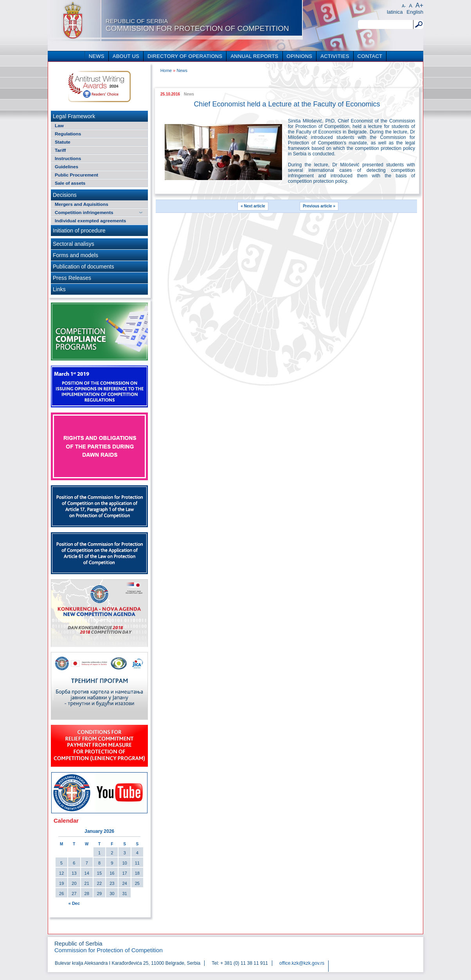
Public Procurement (76, 175)
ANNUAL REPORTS (254, 56)
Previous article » (319, 206)
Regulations (68, 134)
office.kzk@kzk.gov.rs (302, 963)
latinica (395, 12)
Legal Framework (74, 116)
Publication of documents (83, 267)
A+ (419, 5)
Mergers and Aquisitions (82, 204)
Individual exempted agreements (90, 221)
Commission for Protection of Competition (197, 25)
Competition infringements (84, 212)
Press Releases (72, 278)
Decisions (65, 195)
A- (404, 6)
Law (59, 125)
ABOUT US (126, 56)
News (182, 70)
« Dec (74, 903)
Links (59, 289)
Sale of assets (70, 183)
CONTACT (370, 56)
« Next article (253, 206)
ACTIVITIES (335, 56)
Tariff (60, 150)
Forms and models (76, 255)
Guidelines (67, 167)
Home (166, 70)
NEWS (97, 56)
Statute (63, 142)
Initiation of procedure (79, 231)
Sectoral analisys (74, 244)
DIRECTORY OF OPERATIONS (185, 56)
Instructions (68, 158)
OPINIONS (300, 56)
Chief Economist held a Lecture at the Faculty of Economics (287, 104)
